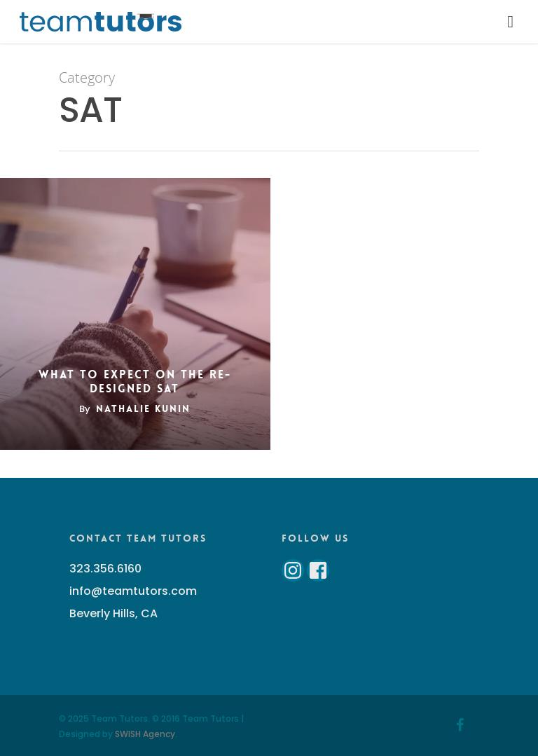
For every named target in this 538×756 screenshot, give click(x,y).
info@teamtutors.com (133, 591)
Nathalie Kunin (143, 408)
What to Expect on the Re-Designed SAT (135, 382)
